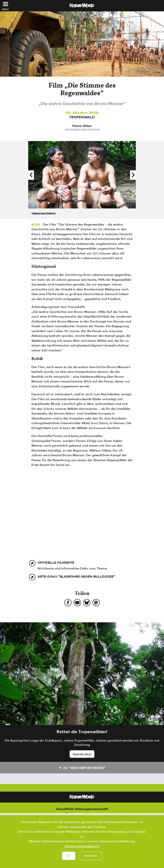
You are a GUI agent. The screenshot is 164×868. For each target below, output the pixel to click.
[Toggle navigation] (6, 4)
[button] (31, 175)
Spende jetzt (82, 754)
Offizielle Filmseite (56, 562)
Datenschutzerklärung (82, 846)
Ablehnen (91, 856)
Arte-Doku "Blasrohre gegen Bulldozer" (76, 576)
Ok (69, 856)
